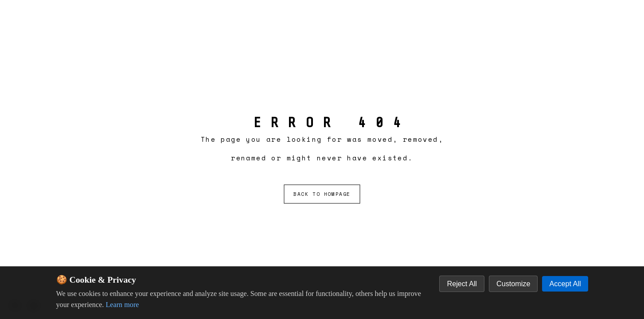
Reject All (462, 284)
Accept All (565, 284)
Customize (513, 284)
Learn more (122, 305)
